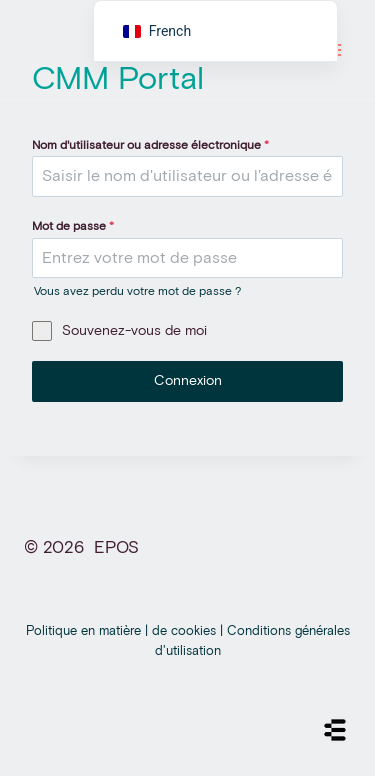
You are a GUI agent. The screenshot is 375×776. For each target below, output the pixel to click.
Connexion (188, 381)
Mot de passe (73, 227)
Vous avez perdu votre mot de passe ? (137, 292)
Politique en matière (85, 631)
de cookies (186, 631)
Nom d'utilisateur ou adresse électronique (150, 146)
